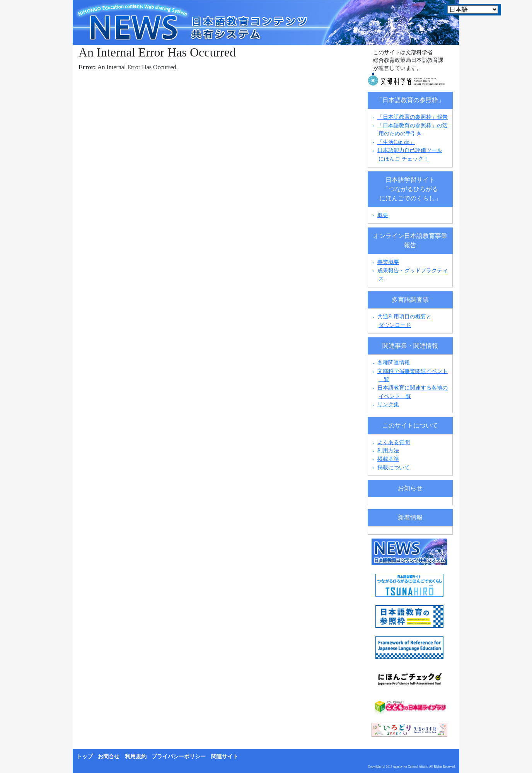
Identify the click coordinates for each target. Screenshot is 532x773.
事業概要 (388, 262)
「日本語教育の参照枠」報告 (413, 117)
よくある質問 (394, 442)
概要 (383, 215)
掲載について (394, 467)
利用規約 (136, 757)
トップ (85, 757)
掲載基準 (388, 459)
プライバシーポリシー (179, 757)
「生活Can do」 (396, 142)
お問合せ (109, 757)
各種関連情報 (390, 363)
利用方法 (388, 450)
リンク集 (388, 404)
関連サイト (225, 757)
